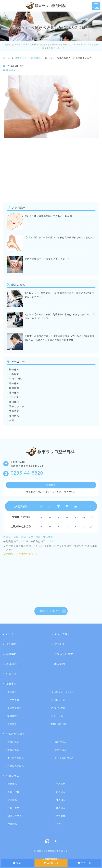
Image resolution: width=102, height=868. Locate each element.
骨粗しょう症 (58, 700)
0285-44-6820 (27, 473)
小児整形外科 (14, 708)
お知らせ (11, 674)
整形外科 (12, 692)
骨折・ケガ (57, 716)
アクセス (85, 863)
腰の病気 (14, 416)
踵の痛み (11, 70)
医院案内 (11, 644)
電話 (17, 863)
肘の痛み (14, 370)
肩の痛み (14, 383)
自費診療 (12, 724)
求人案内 (60, 664)
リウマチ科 (13, 700)
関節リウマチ (17, 406)
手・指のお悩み (16, 758)
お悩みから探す (64, 654)
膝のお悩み (61, 750)
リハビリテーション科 (63, 692)
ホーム (10, 634)
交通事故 (14, 411)
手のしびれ (15, 379)
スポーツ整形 (58, 708)
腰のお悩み (13, 750)
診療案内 (11, 654)
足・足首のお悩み (64, 758)
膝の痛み (14, 393)
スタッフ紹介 (62, 634)
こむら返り (15, 397)
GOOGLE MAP (50, 611)
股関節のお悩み (16, 766)
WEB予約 (51, 863)
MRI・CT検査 (59, 724)
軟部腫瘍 (14, 388)
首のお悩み (13, 742)
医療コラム (13, 776)
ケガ (12, 420)
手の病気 (14, 374)
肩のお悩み (61, 742)
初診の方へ (13, 664)
